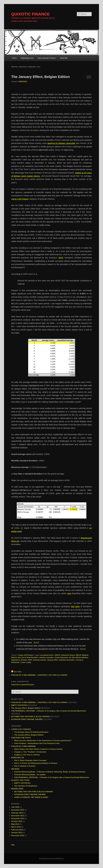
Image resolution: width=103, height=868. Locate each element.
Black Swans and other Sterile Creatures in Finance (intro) (38, 749)
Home (14, 58)
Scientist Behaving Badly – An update (30, 775)
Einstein (24, 660)
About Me (64, 58)
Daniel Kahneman (62, 658)
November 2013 (18, 818)
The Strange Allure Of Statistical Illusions (31, 732)
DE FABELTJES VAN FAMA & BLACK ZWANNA (31, 716)
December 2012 (18, 835)
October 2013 (17, 821)
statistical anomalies (67, 660)
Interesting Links (27, 58)
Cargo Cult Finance (26, 655)
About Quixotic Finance (47, 58)
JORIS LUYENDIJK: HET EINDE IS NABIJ (31, 797)
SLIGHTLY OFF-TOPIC (20, 780)
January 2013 (17, 833)
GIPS (30, 660)
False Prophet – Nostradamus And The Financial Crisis (37, 743)
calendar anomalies (46, 658)
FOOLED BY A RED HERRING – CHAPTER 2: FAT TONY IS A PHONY (39, 675)
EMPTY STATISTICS (19, 705)
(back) (36, 642)
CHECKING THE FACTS (21, 738)
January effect (53, 660)
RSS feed (18, 672)
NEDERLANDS (17, 789)
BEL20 (79, 655)
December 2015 (18, 810)
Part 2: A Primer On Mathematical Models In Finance (36, 763)
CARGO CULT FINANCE (21, 729)
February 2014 (17, 813)
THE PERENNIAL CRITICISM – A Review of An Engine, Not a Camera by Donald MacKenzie (49, 711)
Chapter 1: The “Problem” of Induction (30, 752)
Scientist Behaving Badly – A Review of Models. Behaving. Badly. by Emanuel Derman (50, 772)
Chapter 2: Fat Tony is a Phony (27, 755)
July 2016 (15, 807)
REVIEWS (15, 769)
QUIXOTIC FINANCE (31, 14)
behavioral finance (68, 655)
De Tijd (72, 658)
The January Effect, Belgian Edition (41, 77)
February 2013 (17, 830)
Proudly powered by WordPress (51, 859)
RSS (13, 845)
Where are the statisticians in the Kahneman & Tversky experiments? (43, 741)
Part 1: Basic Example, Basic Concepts (30, 760)
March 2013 (16, 827)
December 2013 (18, 816)
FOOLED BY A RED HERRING (23, 746)
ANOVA (57, 655)
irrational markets (39, 660)
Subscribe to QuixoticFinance (23, 685)
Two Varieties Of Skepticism (26, 786)
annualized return (47, 655)
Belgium (85, 655)
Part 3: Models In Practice (25, 766)
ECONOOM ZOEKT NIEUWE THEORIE (27, 719)
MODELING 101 (18, 758)
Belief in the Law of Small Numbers (25, 658)
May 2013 (15, 824)
